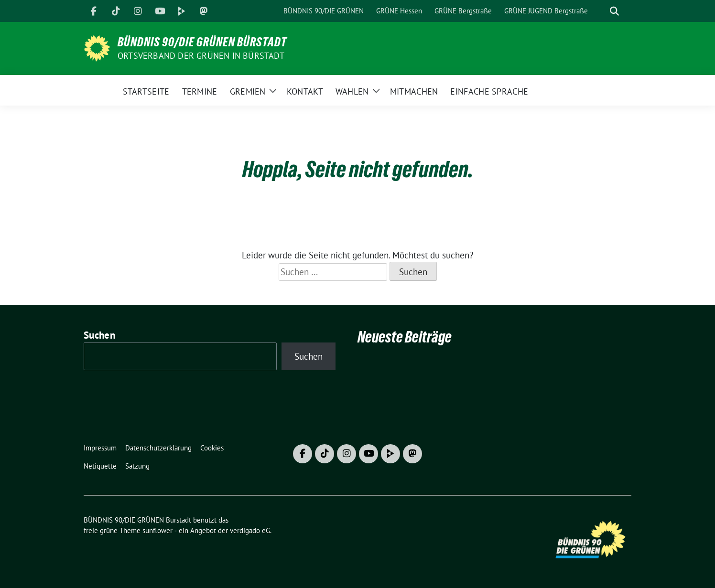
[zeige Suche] (614, 11)
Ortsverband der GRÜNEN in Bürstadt (201, 56)
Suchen (99, 335)
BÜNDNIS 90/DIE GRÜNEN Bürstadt (202, 42)
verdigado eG (250, 530)
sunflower (157, 530)
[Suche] (601, 11)
